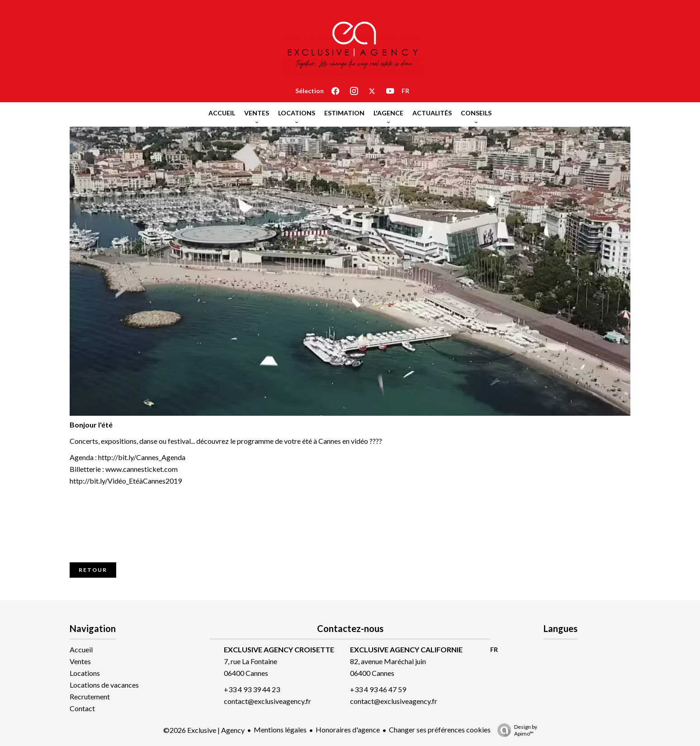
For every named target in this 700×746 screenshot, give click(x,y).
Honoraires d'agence (348, 729)
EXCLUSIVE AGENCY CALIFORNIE (406, 649)
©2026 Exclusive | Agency (204, 730)
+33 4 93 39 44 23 (252, 689)
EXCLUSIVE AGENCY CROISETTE (279, 649)
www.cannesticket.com (142, 469)
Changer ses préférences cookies (440, 729)
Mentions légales (280, 729)
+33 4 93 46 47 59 (378, 689)
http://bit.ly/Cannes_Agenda (142, 457)
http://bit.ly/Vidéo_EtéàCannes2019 (126, 481)
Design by (515, 730)
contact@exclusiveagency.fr (267, 701)
